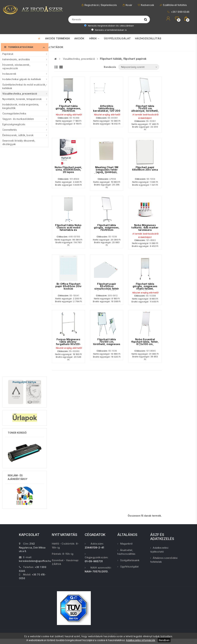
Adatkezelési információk (141, 640)
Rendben (164, 640)
